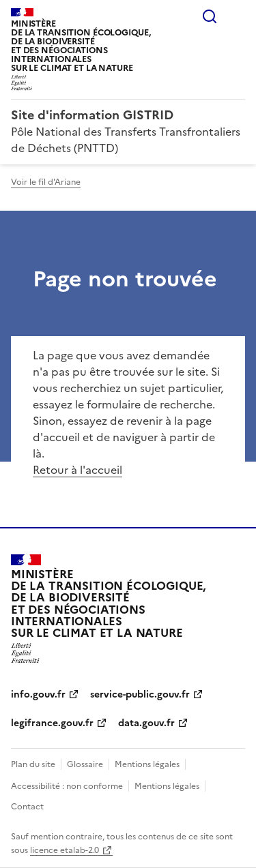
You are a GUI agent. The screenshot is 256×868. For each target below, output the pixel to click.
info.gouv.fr (38, 694)
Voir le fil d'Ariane (46, 182)
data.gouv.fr (146, 723)
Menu (237, 16)
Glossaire (85, 764)
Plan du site (33, 764)
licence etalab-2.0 (65, 850)
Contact (27, 807)
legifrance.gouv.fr (52, 723)
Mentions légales (147, 764)
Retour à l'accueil (77, 470)
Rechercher (210, 16)
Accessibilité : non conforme (67, 786)
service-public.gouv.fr (140, 694)
